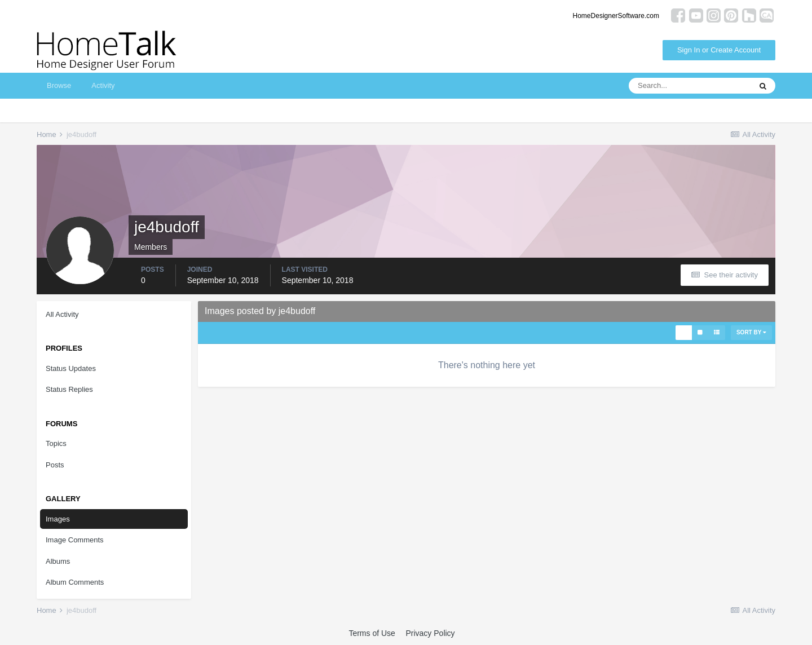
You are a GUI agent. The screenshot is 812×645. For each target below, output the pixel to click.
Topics (56, 443)
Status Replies (69, 389)
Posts (55, 465)
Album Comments (75, 582)
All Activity (62, 314)
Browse (59, 85)
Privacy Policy (430, 633)
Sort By (751, 332)
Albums (58, 561)
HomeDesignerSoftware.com (616, 16)
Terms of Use (372, 633)
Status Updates (71, 368)
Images (58, 519)
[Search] (690, 86)
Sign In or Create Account (719, 50)
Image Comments (75, 540)
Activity (103, 85)
